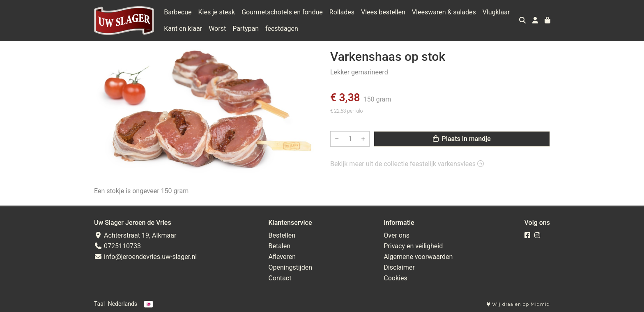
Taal (99, 304)
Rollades (342, 12)
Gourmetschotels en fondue (282, 12)
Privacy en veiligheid (413, 246)
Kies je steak (217, 12)
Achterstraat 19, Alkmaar (135, 235)
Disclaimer (399, 267)
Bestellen (282, 235)
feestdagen (282, 29)
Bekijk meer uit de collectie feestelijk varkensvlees (407, 164)
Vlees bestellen (383, 12)
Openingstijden (290, 267)
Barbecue (178, 12)
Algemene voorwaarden (418, 257)
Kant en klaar (183, 29)
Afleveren (282, 257)
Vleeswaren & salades (444, 12)
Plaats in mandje (462, 139)
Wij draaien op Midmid (518, 304)
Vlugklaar (496, 12)
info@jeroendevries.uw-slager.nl (145, 257)
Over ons (397, 235)
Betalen (279, 246)
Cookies (395, 278)
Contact (280, 278)
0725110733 (117, 246)
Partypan (246, 29)
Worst (217, 29)
